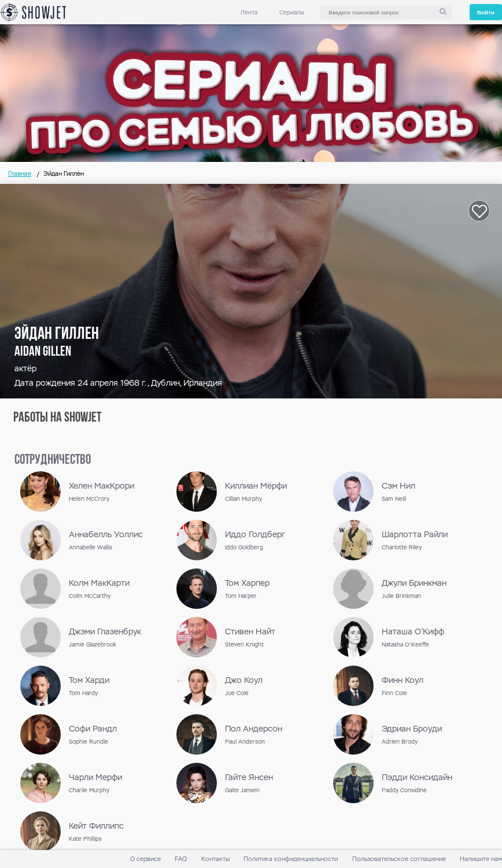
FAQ (181, 859)
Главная (20, 174)
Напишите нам (481, 859)
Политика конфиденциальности (291, 859)
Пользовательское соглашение (399, 859)
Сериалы (292, 12)
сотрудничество (53, 460)
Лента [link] (249, 12)
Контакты (215, 859)
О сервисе (145, 859)
